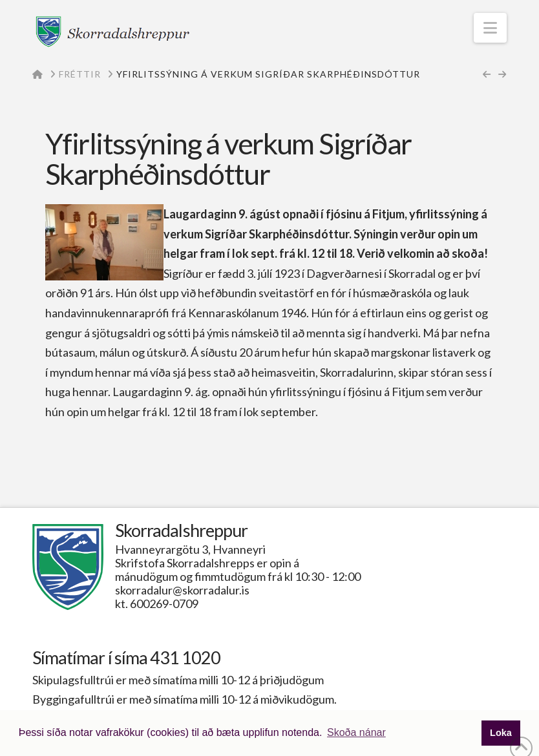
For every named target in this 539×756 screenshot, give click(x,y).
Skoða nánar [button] (356, 732)
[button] (490, 28)
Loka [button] (501, 733)
